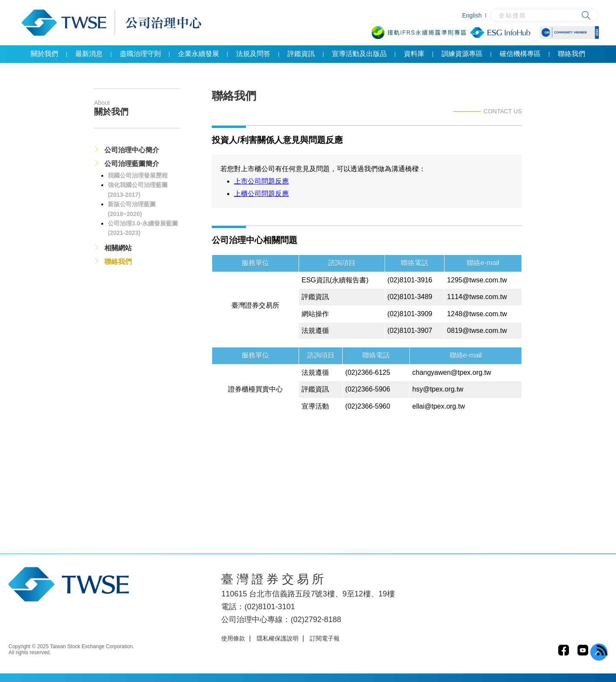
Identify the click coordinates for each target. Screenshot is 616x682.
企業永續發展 (198, 54)
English (472, 15)
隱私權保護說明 (278, 638)
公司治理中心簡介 (132, 150)
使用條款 (233, 638)
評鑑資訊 (301, 54)
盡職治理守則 (140, 54)
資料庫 (414, 54)
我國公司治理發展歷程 (138, 175)
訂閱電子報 (325, 638)
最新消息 (89, 54)
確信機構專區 (520, 54)
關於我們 (44, 54)
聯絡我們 (572, 54)
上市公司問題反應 (261, 181)
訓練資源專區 (462, 54)
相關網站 (118, 248)
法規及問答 (253, 54)
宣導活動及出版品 (359, 54)
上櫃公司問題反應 (261, 194)
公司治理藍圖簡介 (132, 164)
